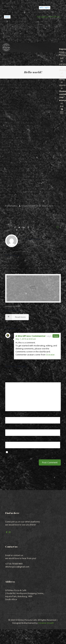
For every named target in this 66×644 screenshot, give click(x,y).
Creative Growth (46, 623)
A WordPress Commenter (31, 336)
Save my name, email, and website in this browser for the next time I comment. (29, 454)
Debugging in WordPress (49, 16)
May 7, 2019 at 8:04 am (26, 339)
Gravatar (50, 354)
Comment (11, 380)
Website (10, 439)
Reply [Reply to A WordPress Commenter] (56, 336)
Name (9, 415)
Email (9, 427)
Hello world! (13, 310)
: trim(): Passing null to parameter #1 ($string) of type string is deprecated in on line (62, 48)
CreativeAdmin (29, 205)
